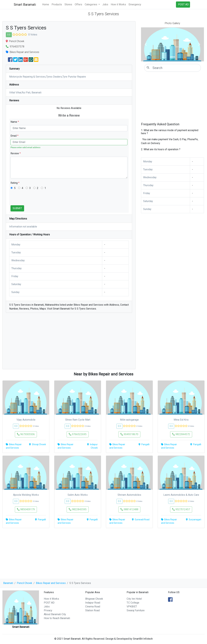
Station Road (92, 610)
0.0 (9, 35)
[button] (146, 44)
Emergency (135, 4)
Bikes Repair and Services (51, 583)
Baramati (8, 583)
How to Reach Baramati (57, 618)
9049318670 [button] (129, 434)
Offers (78, 4)
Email (14, 136)
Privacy (48, 610)
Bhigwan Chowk (94, 599)
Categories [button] (91, 4)
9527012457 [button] (181, 509)
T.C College (133, 603)
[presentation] (35, 199)
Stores (68, 4)
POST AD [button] (183, 4)
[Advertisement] (69, 343)
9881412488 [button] (129, 509)
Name (15, 122)
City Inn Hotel (134, 599)
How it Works (118, 4)
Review (16, 153)
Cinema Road (93, 607)
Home (46, 4)
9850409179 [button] (26, 509)
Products (57, 4)
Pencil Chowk (25, 583)
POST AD (49, 603)
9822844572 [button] (181, 434)
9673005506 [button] (26, 434)
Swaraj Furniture (136, 610)
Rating (15, 183)
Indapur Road (93, 603)
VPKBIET (132, 607)
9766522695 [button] (78, 434)
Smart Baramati (25, 5)
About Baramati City (55, 614)
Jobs (105, 4)
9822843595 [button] (78, 509)
